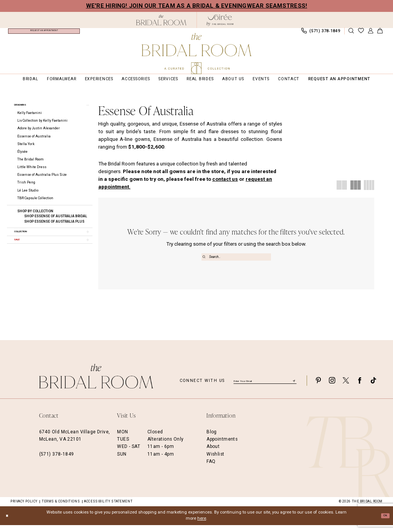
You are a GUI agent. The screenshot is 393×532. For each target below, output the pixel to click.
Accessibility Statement (108, 509)
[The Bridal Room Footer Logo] (96, 383)
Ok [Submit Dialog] (383, 522)
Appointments (222, 446)
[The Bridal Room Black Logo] (161, 20)
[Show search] (351, 34)
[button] (370, 34)
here (202, 526)
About (213, 454)
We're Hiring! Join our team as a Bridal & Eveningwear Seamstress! (197, 6)
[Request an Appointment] (44, 33)
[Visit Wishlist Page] (361, 34)
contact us (225, 184)
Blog (212, 439)
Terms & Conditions (61, 509)
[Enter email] (265, 387)
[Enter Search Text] (236, 262)
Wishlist (215, 461)
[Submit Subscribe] (294, 387)
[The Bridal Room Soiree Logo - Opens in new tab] (220, 20)
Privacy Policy (24, 509)
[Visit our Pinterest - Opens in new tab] (318, 387)
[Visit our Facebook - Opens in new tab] (360, 387)
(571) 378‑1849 (57, 461)
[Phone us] (320, 33)
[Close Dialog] (8, 523)
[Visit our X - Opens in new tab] (346, 387)
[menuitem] (44, 33)
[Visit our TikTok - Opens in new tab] (373, 387)
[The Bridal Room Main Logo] (196, 54)
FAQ (211, 469)
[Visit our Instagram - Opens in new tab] (332, 387)
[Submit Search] (205, 262)
